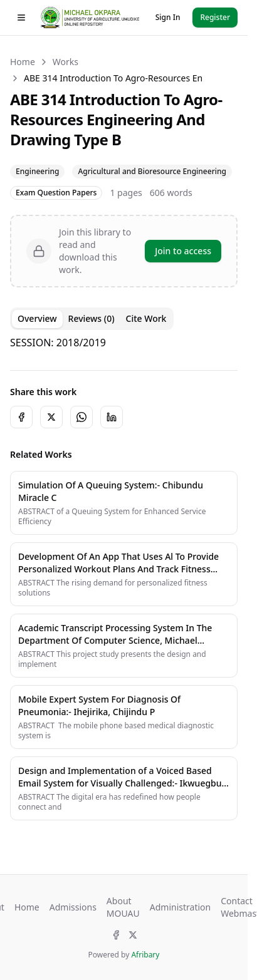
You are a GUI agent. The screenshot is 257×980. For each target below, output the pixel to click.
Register (215, 17)
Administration (180, 907)
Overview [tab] (37, 318)
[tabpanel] (124, 343)
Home (23, 62)
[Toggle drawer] (21, 18)
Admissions (73, 907)
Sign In (168, 17)
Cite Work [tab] (146, 318)
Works (66, 62)
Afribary (145, 955)
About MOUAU (123, 907)
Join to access (183, 251)
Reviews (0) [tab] (92, 318)
